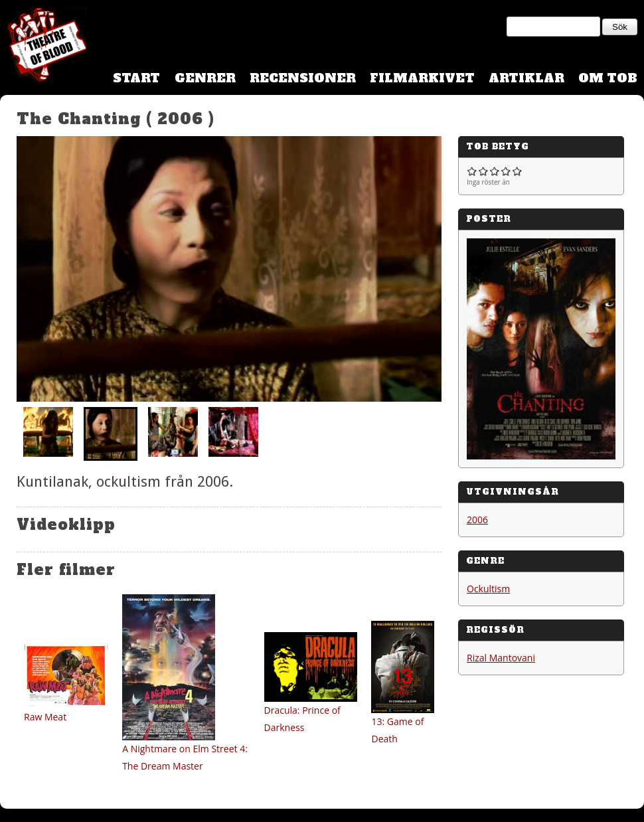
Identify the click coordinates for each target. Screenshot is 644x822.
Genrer (205, 78)
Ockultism (488, 589)
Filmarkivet (422, 78)
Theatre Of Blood (43, 46)
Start (136, 78)
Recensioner (303, 78)
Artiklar (526, 78)
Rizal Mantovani (501, 658)
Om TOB (608, 78)
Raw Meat (45, 717)
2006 (477, 520)
